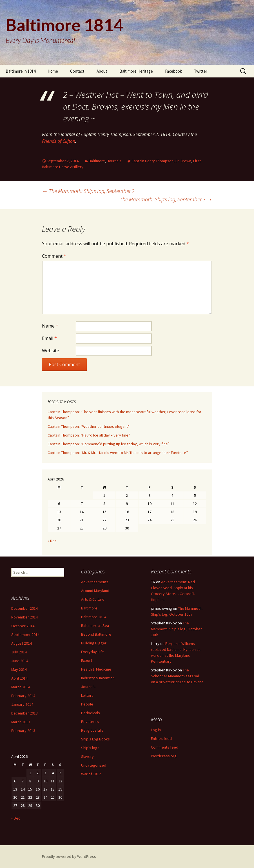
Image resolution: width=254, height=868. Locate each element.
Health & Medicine (96, 669)
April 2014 (19, 678)
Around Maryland (95, 591)
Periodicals (91, 713)
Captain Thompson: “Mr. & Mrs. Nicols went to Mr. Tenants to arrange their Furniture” (118, 453)
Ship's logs (90, 748)
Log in (156, 730)
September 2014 (25, 635)
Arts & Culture (93, 599)
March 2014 (21, 687)
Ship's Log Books (95, 739)
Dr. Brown (183, 161)
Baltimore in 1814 (21, 71)
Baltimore (97, 161)
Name (50, 326)
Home (53, 71)
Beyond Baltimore (96, 634)
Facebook (173, 71)
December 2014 (24, 608)
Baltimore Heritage (136, 71)
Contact (77, 71)
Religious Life (92, 730)
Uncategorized (94, 765)
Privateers (90, 722)
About (102, 71)
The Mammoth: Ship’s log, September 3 (166, 199)
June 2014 (20, 661)
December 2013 (24, 713)
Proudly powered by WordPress (69, 856)
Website (51, 351)
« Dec (52, 541)
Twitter (201, 71)
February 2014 (23, 696)
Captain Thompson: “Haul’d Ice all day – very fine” (89, 435)
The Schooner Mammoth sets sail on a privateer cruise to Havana (177, 676)
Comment (54, 256)
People (87, 704)
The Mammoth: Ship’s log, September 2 (88, 191)
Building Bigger (94, 643)
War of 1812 (91, 774)
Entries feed (161, 738)
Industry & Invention (98, 678)
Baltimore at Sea (95, 626)
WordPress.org (164, 756)
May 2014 (19, 669)
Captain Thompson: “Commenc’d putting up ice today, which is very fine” (109, 444)
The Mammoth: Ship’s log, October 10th (176, 629)
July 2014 (19, 652)
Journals (114, 161)
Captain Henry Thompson (152, 161)
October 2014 (23, 626)
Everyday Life (93, 652)
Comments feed (165, 747)
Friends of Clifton (59, 141)
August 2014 (22, 643)
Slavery (87, 756)
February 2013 (23, 731)
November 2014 (24, 617)
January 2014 (22, 704)
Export (87, 660)
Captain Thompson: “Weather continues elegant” (89, 426)
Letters (87, 695)
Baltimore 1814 (94, 617)
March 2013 (21, 722)
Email (49, 338)
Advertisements (95, 582)
